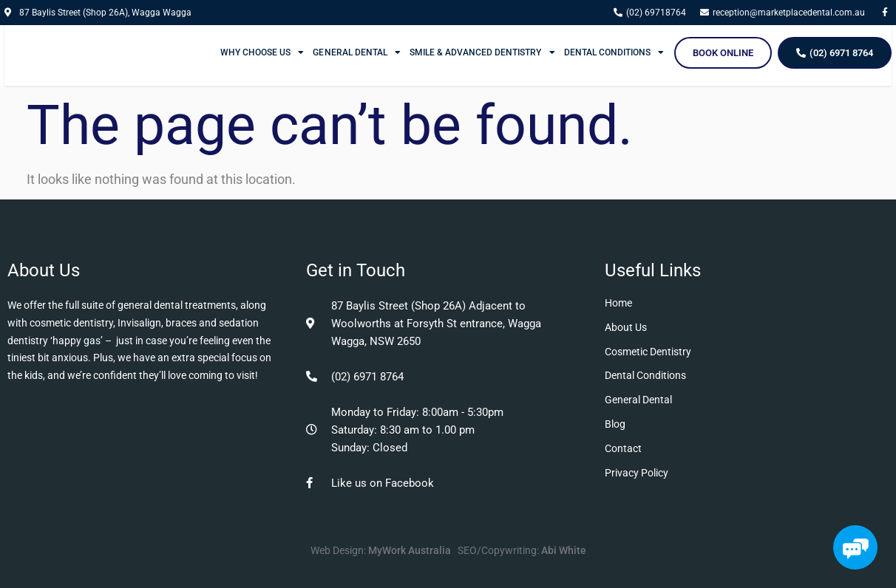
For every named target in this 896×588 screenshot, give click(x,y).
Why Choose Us (262, 52)
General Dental (356, 52)
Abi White (564, 550)
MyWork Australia (410, 550)
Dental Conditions (614, 52)
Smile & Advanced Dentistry (482, 52)
